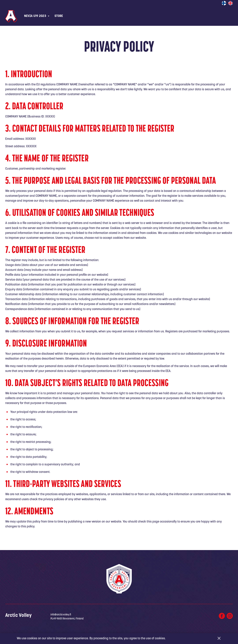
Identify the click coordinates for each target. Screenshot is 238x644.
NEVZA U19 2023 (35, 16)
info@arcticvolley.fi (61, 615)
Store (59, 16)
